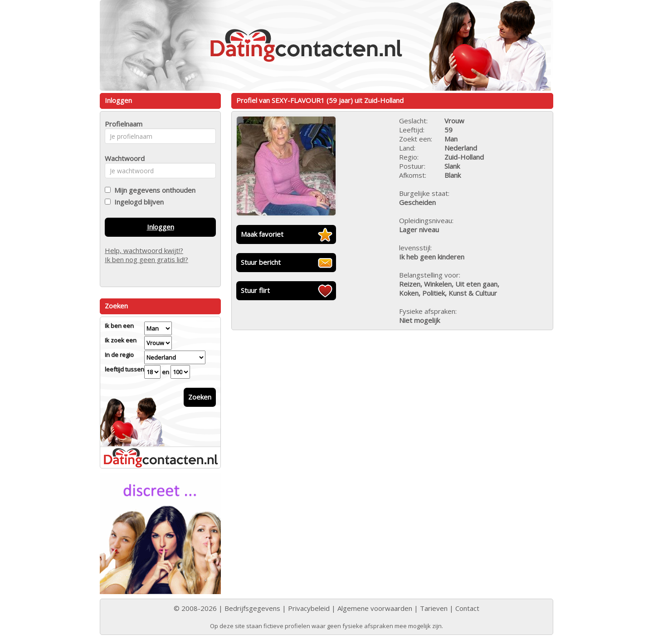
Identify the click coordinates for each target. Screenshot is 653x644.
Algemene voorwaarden (375, 608)
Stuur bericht (261, 262)
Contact (467, 608)
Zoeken (200, 397)
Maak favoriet (262, 234)
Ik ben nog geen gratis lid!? (146, 259)
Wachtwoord (122, 158)
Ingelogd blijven (137, 202)
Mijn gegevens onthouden (153, 190)
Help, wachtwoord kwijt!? (144, 250)
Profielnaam (122, 124)
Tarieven (434, 608)
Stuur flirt (255, 290)
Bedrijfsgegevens (252, 608)
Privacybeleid (309, 608)
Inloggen (161, 227)
